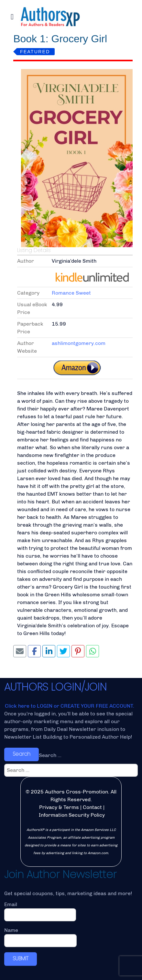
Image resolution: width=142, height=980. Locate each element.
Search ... (50, 755)
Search (22, 754)
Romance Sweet (71, 293)
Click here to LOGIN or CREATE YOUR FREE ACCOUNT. (70, 706)
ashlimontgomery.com (79, 343)
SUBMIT (21, 959)
